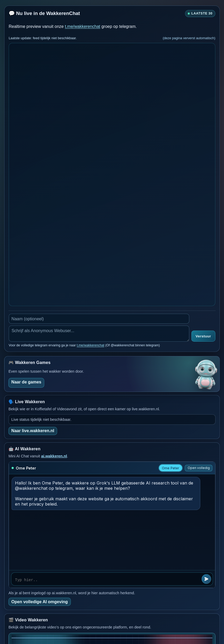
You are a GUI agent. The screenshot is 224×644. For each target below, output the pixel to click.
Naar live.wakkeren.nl (33, 431)
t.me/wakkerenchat (82, 26)
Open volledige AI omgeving (40, 602)
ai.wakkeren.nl (54, 456)
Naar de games (26, 382)
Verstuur (203, 336)
